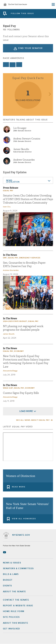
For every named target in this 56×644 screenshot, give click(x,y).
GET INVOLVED (11, 629)
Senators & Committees (18, 569)
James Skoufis (21, 149)
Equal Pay (8, 191)
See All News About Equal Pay (33, 420)
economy (19, 351)
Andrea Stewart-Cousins (27, 139)
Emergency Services (30, 258)
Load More (26, 411)
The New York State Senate (17, 5)
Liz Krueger (20, 128)
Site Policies (11, 617)
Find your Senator (30, 48)
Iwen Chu (7, 207)
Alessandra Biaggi (10, 371)
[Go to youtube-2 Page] (5, 552)
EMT (5, 258)
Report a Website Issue (18, 606)
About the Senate (14, 592)
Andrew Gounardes (24, 160)
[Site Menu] (53, 5)
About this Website (16, 623)
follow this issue (22, 14)
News (9, 180)
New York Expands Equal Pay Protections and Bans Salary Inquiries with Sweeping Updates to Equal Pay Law (26, 361)
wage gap (8, 388)
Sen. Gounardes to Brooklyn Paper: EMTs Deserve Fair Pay (24, 265)
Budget (8, 580)
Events (7, 586)
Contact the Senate (16, 600)
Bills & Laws (11, 574)
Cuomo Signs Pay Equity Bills (21, 393)
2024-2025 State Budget (15, 321)
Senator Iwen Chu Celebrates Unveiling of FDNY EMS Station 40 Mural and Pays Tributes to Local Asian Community (28, 199)
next (50, 94)
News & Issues (12, 563)
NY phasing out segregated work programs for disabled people (23, 328)
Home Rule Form (14, 611)
